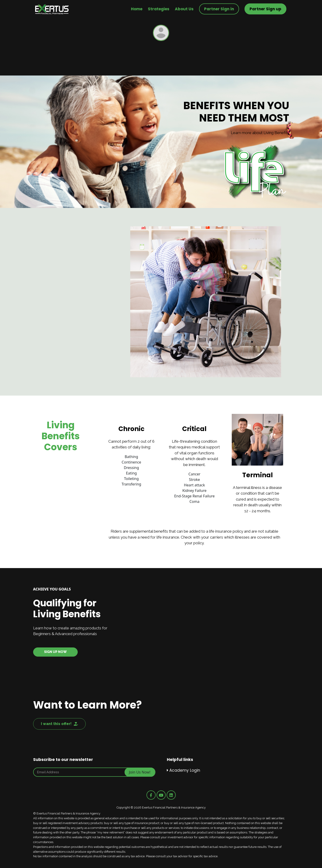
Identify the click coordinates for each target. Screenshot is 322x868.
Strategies (159, 9)
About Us (184, 9)
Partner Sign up (265, 9)
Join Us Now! (140, 772)
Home (137, 9)
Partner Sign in (219, 9)
